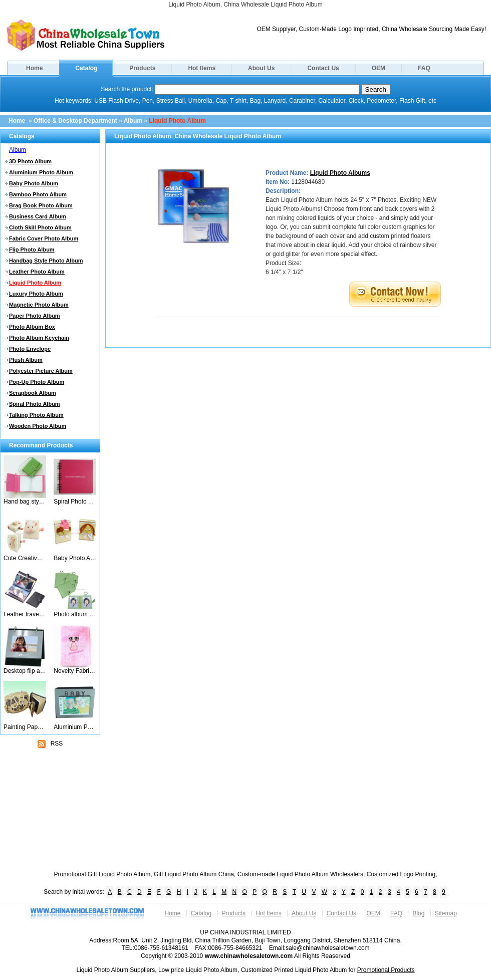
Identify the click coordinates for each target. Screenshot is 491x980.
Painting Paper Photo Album (25, 727)
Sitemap (446, 913)
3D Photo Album (30, 161)
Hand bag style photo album (25, 502)
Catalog (86, 68)
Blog (418, 913)
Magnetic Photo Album (39, 305)
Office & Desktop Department (75, 121)
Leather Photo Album (37, 272)
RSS (50, 744)
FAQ (424, 68)
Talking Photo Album (36, 415)
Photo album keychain (75, 614)
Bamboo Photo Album (38, 194)
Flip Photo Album (32, 250)
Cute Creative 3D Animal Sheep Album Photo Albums (25, 558)
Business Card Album (38, 216)
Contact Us (323, 68)
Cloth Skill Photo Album (40, 227)
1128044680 (308, 182)
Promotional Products (386, 970)
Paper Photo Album (35, 316)
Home (34, 68)
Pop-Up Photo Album (37, 382)
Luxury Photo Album (36, 294)
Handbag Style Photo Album (46, 261)
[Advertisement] (50, 813)
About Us (261, 68)
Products (142, 68)
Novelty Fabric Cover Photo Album (75, 671)
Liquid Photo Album (177, 121)
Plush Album (26, 360)
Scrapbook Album (33, 393)
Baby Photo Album (34, 183)
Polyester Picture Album (41, 371)
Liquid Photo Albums (340, 173)
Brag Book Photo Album (41, 205)
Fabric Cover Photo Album (44, 238)
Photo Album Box (32, 327)
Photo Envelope (30, 349)
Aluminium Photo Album (41, 172)
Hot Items (202, 68)
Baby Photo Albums (75, 558)
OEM (379, 68)
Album (133, 121)
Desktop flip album (25, 671)
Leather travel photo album (25, 614)
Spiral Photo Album (35, 404)
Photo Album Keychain (39, 338)
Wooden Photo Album (38, 426)
